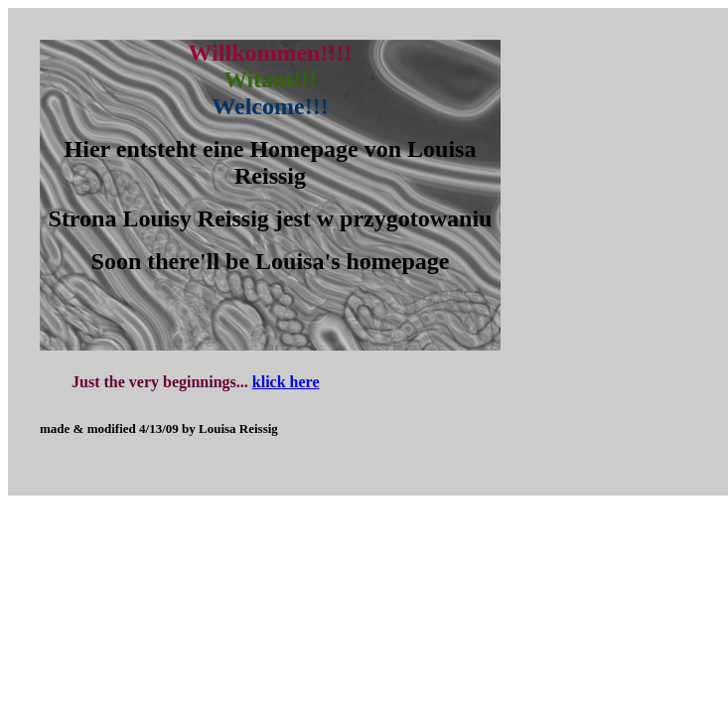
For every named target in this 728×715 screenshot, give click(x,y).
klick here (286, 382)
